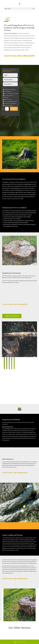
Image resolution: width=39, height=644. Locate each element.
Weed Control (7, 100)
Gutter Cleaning (8, 106)
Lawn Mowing (7, 92)
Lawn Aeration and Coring (10, 94)
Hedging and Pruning (9, 90)
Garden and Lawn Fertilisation (8, 96)
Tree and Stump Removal (10, 102)
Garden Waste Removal (9, 104)
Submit (14, 109)
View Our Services (12, 316)
